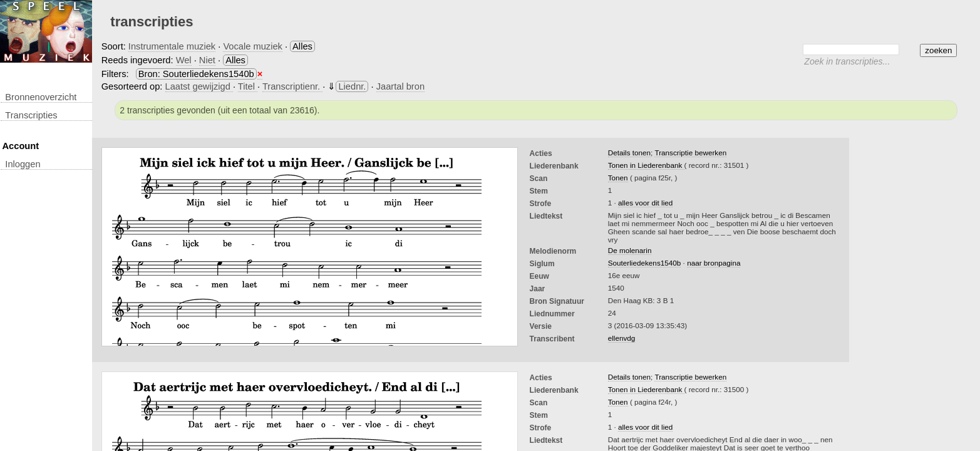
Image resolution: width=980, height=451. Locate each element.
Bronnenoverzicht (41, 97)
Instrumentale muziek (172, 46)
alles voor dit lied (645, 203)
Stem (539, 191)
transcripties (31, 115)
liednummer (552, 314)
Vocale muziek (253, 46)
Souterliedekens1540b (645, 263)
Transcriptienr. (292, 86)
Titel (248, 86)
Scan (539, 179)
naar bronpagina (714, 263)
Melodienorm (553, 251)
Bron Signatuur (557, 301)
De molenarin (630, 250)
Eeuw (539, 276)
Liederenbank (554, 166)
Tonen (618, 178)
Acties (541, 153)
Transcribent (552, 339)
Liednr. (352, 86)
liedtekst (546, 216)
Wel (184, 60)
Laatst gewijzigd (199, 86)
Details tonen (629, 153)
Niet (207, 60)
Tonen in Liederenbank (646, 165)
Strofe (541, 204)
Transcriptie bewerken (690, 153)
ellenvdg (622, 338)
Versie (541, 326)
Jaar (538, 289)
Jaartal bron (400, 86)
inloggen (23, 164)
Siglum (542, 264)
